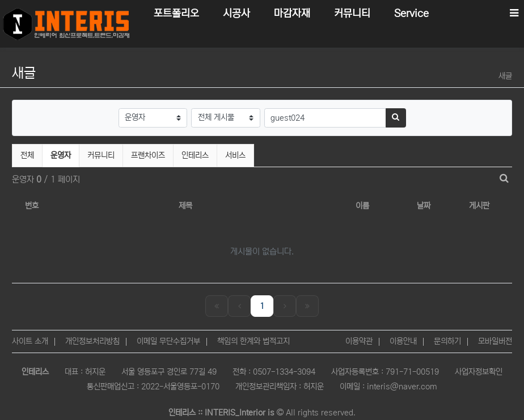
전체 (27, 155)
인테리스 (195, 155)
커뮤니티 (101, 155)
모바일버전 (495, 341)
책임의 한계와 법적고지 (253, 341)
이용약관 (359, 341)
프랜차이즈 (148, 155)
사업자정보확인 (479, 372)
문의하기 (447, 341)
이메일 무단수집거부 (168, 341)
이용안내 (403, 341)
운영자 (65, 154)
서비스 (235, 155)
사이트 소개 (30, 341)
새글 (505, 76)
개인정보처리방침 (92, 341)
